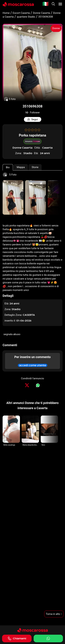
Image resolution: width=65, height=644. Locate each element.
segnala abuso (12, 334)
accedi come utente (33, 365)
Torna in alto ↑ (54, 614)
